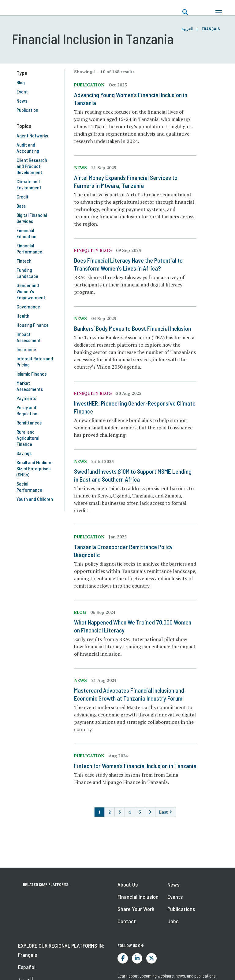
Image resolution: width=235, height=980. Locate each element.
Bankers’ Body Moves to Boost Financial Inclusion (132, 328)
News (173, 884)
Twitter (151, 958)
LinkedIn (137, 958)
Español (27, 967)
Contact (127, 921)
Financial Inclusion (138, 897)
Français (211, 29)
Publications (181, 909)
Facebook (123, 958)
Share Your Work (136, 909)
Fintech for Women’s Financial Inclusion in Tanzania (135, 766)
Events (175, 897)
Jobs (173, 921)
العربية (187, 29)
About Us (128, 884)
